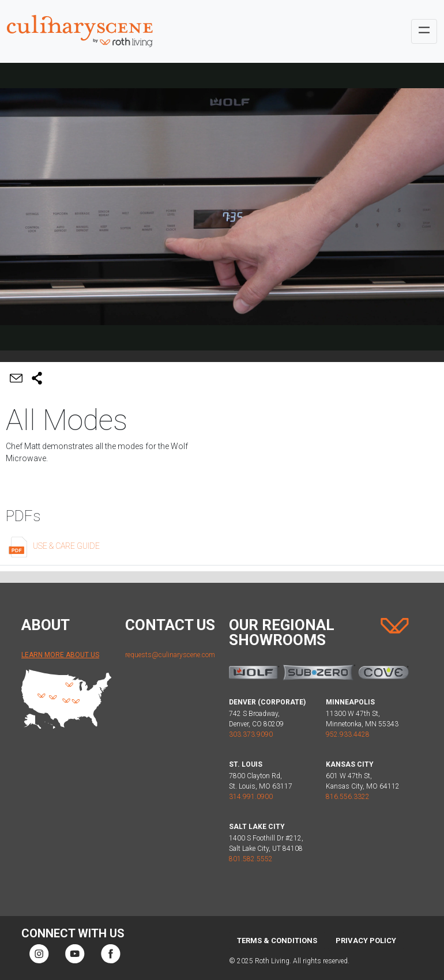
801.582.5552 (251, 859)
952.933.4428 (348, 734)
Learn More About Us (60, 655)
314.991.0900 (251, 797)
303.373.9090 (251, 734)
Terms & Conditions (277, 941)
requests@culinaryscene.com (170, 655)
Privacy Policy (366, 941)
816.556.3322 (348, 797)
